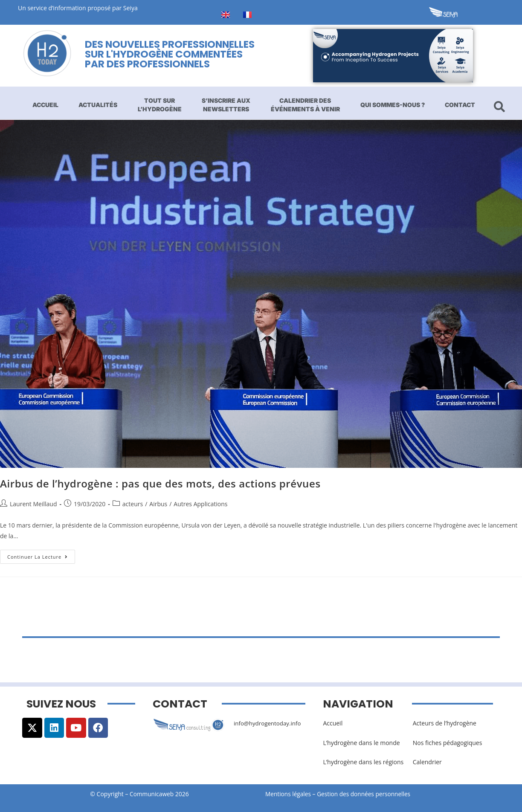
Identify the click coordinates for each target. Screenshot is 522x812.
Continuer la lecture (41, 555)
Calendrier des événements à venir (305, 105)
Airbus (158, 504)
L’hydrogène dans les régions (363, 762)
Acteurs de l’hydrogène (445, 723)
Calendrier (427, 762)
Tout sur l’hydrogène (160, 105)
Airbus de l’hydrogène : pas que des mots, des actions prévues (160, 483)
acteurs (133, 504)
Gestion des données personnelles (368, 794)
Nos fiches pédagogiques (448, 743)
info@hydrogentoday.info (269, 723)
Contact (460, 105)
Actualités (98, 105)
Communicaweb (152, 794)
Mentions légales (289, 794)
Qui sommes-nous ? (393, 105)
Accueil (45, 105)
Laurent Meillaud (33, 504)
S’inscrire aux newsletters (226, 105)
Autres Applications (200, 504)
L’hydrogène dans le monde (361, 743)
